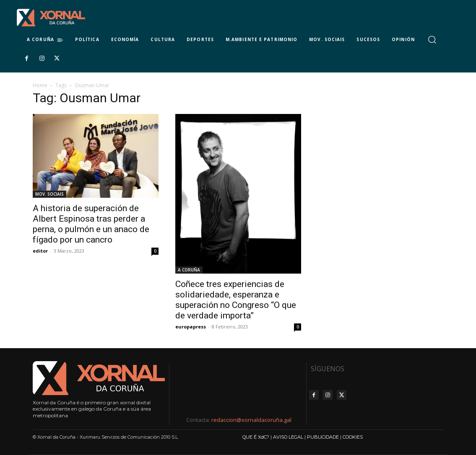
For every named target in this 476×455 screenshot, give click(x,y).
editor (40, 251)
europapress (191, 327)
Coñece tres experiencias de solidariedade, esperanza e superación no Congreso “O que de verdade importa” (236, 300)
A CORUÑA (189, 270)
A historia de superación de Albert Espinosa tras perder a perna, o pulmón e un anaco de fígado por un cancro (91, 224)
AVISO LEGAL (288, 437)
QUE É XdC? (256, 437)
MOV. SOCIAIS (49, 194)
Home (40, 85)
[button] (432, 40)
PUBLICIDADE (323, 437)
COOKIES (353, 437)
